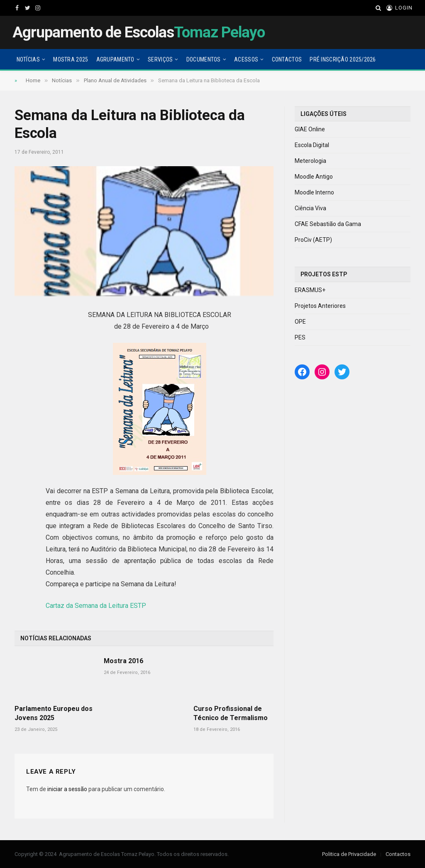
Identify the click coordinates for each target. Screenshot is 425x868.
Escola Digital (312, 145)
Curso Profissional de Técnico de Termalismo (231, 713)
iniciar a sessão (67, 789)
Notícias (28, 59)
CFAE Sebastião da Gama (328, 224)
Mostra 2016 (123, 661)
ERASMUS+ (310, 290)
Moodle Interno (314, 192)
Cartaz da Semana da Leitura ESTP (96, 606)
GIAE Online (310, 129)
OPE (300, 322)
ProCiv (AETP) (313, 240)
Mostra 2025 (71, 59)
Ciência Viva (310, 208)
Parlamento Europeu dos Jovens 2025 (54, 713)
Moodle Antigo (314, 177)
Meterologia (310, 161)
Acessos (246, 59)
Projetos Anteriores (320, 306)
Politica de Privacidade (349, 854)
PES (300, 337)
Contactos (287, 59)
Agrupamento (115, 59)
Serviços (160, 59)
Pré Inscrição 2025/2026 (343, 59)
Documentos (204, 59)
